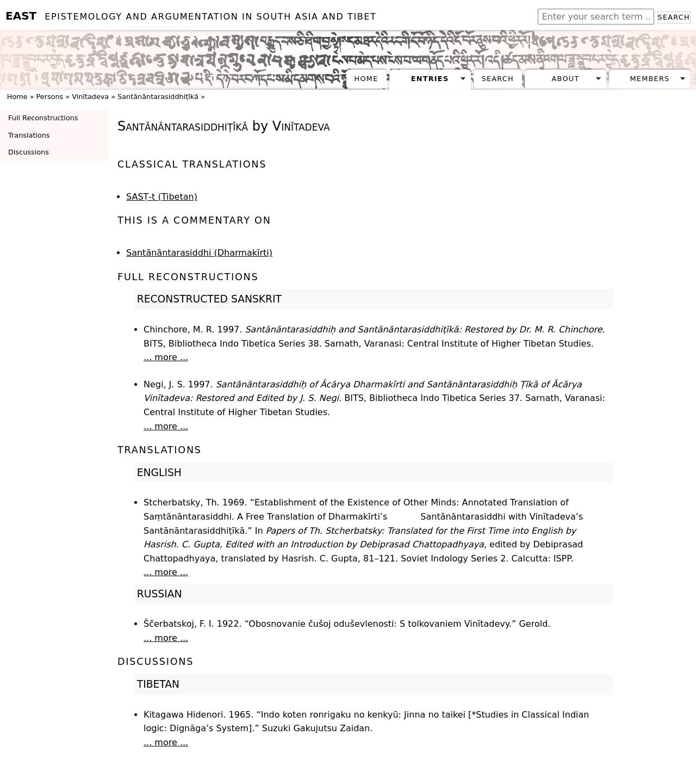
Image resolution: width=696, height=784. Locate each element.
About (566, 79)
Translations (29, 135)
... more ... (166, 357)
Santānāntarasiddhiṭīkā (158, 97)
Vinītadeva (90, 97)
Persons (50, 97)
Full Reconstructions (43, 118)
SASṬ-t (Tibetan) (162, 197)
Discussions (29, 152)
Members (650, 79)
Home (366, 79)
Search (674, 17)
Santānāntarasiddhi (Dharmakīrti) (199, 253)
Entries (430, 79)
